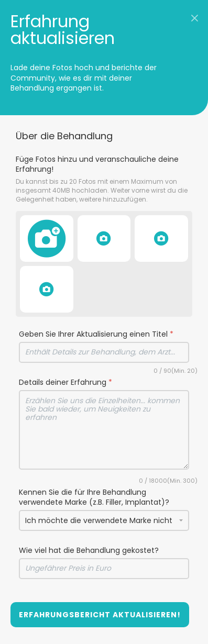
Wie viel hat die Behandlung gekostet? (89, 551)
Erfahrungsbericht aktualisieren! (100, 615)
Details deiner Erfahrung (65, 382)
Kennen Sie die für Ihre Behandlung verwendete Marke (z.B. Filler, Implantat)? (94, 498)
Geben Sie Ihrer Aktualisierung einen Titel (96, 334)
